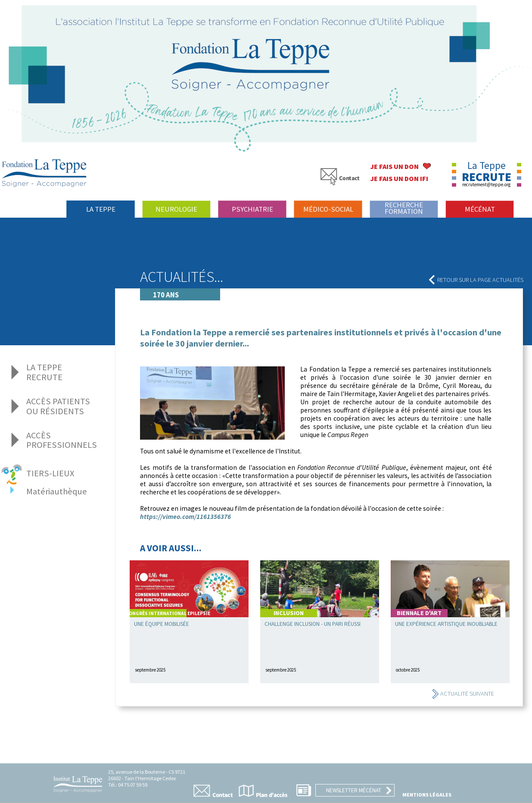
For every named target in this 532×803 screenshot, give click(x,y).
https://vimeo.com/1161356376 (185, 517)
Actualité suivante (463, 694)
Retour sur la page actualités (476, 280)
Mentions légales (427, 795)
